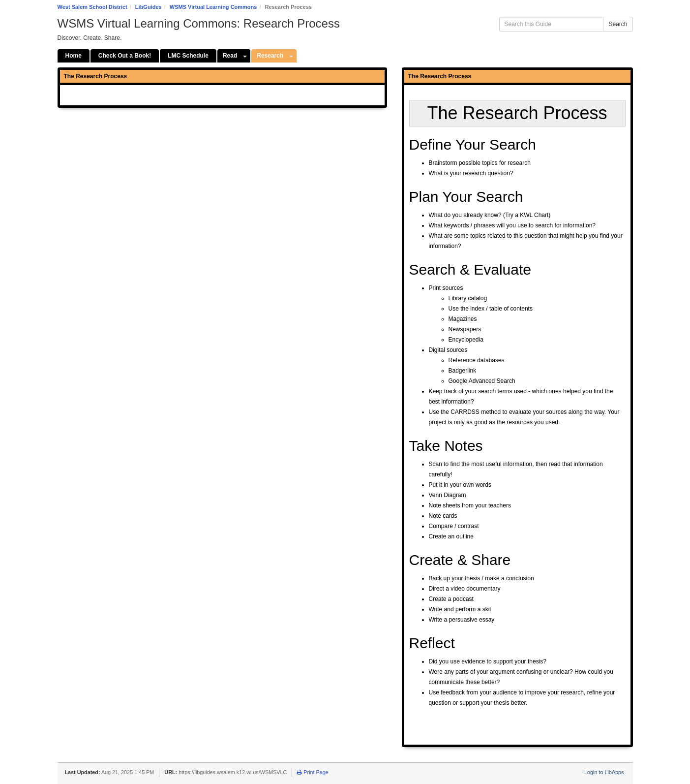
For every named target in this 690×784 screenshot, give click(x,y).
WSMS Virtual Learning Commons (213, 7)
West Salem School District (92, 7)
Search (618, 24)
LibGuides (149, 7)
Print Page (313, 772)
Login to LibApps (604, 772)
